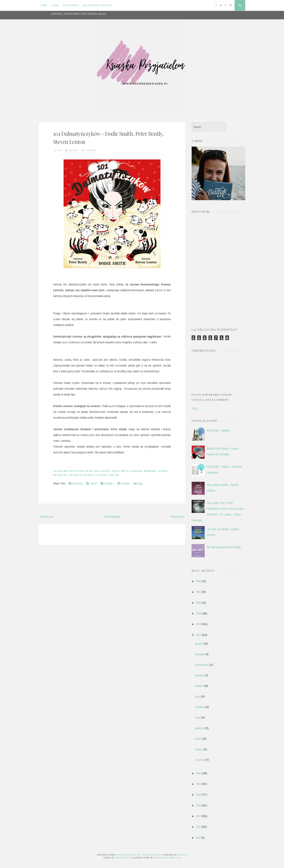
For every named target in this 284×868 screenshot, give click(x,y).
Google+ (107, 483)
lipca (198, 696)
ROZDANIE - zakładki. (218, 430)
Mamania (150, 471)
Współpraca (71, 5)
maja (198, 717)
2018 (199, 624)
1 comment (91, 150)
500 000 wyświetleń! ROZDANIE (224, 547)
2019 (199, 613)
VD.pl (194, 408)
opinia (163, 471)
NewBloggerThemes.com (167, 858)
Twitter (92, 483)
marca (198, 739)
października (202, 665)
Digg (138, 483)
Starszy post (177, 517)
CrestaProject (123, 858)
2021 (199, 592)
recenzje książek (82, 475)
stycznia (200, 760)
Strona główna (112, 517)
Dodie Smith (120, 471)
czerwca (200, 707)
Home (44, 5)
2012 (199, 816)
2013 (199, 805)
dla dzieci (102, 471)
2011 (198, 827)
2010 (199, 838)
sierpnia (199, 686)
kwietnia (199, 728)
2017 (199, 635)
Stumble (124, 483)
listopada (200, 654)
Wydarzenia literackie (97, 5)
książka (137, 471)
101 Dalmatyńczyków (68, 471)
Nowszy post (47, 517)
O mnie (55, 5)
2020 (199, 603)
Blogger (182, 855)
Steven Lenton (108, 475)
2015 (199, 784)
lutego (199, 749)
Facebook (76, 483)
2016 (199, 773)
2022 (199, 581)
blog (89, 471)
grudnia (199, 644)
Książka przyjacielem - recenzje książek (139, 855)
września (200, 675)
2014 (199, 795)
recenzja (60, 475)
